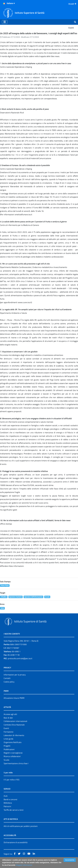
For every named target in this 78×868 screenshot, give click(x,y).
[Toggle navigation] (5, 22)
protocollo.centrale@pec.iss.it (20, 658)
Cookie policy (9, 682)
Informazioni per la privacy (15, 675)
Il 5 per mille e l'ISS (12, 780)
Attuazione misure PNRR (14, 698)
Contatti (7, 678)
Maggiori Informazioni (24, 865)
